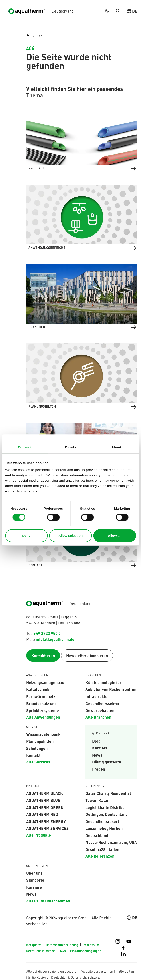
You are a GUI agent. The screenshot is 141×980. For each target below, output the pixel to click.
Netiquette (34, 945)
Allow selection (70, 536)
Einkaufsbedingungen (86, 951)
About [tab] (116, 447)
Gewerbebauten (100, 710)
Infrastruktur (97, 696)
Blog (96, 741)
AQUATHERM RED (42, 814)
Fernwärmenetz (41, 696)
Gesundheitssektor (103, 703)
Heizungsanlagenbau (45, 682)
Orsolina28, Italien (102, 849)
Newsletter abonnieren (87, 656)
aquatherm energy (46, 821)
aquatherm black (45, 793)
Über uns (34, 873)
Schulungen (37, 748)
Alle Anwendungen (43, 717)
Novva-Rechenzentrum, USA (111, 842)
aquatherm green (45, 807)
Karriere (100, 748)
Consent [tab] (25, 447)
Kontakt (33, 755)
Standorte (35, 880)
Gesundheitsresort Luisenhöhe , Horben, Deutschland (105, 828)
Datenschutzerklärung (62, 945)
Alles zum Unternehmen (48, 901)
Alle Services (38, 762)
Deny (26, 536)
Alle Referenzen (100, 856)
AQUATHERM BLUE (43, 800)
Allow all (115, 536)
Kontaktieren (43, 656)
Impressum (91, 945)
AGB (63, 951)
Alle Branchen (98, 717)
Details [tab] (71, 447)
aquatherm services (48, 828)
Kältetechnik (38, 689)
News (97, 755)
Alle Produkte (39, 835)
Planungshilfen (40, 741)
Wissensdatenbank (43, 734)
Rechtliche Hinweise (41, 951)
